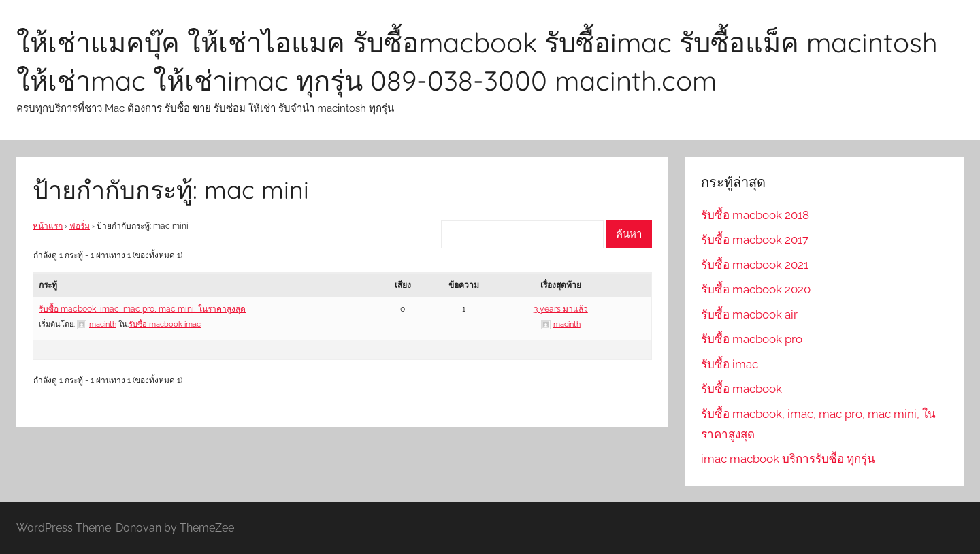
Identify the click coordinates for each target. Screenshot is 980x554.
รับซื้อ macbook (741, 389)
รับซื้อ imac (730, 364)
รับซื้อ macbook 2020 (756, 289)
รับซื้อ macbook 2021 (755, 265)
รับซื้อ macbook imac (165, 324)
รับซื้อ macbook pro (752, 339)
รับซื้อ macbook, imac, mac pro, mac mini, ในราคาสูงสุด (142, 309)
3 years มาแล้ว (561, 309)
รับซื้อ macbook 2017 (755, 240)
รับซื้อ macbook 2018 (755, 215)
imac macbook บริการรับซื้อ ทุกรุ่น (788, 459)
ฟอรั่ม (80, 226)
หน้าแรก (48, 226)
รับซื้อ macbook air (749, 314)
